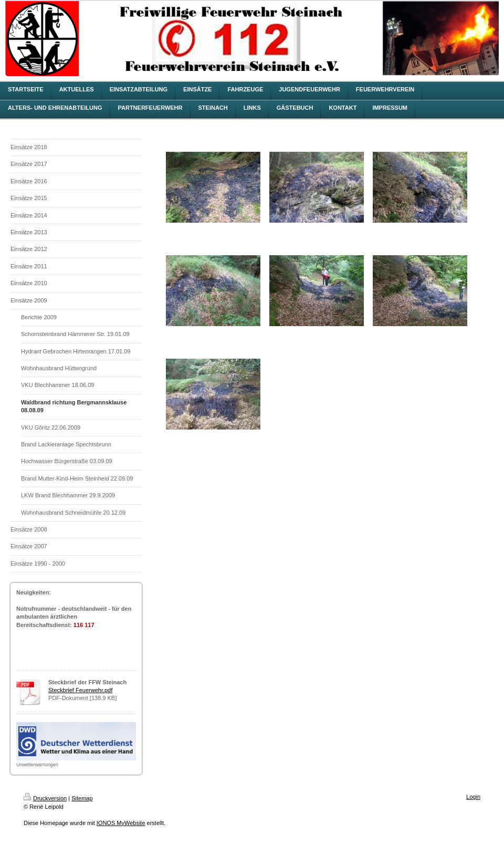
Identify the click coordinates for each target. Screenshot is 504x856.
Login (473, 797)
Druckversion (45, 798)
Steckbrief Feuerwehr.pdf (80, 690)
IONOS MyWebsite (121, 823)
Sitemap (82, 798)
